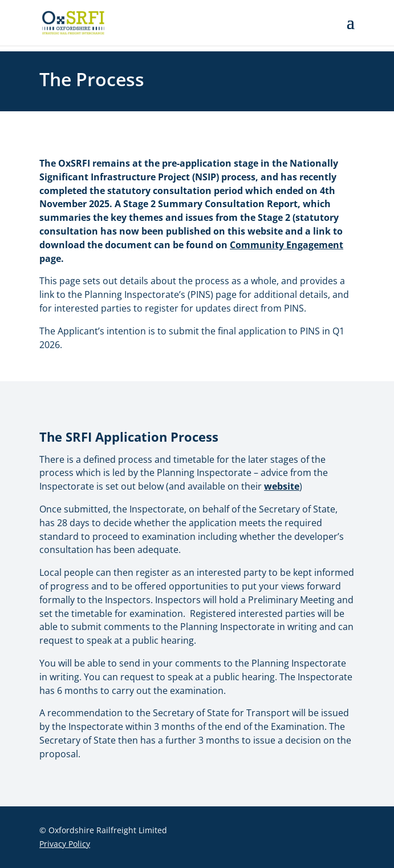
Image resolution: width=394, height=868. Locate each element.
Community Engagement (287, 245)
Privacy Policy (65, 844)
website (282, 486)
